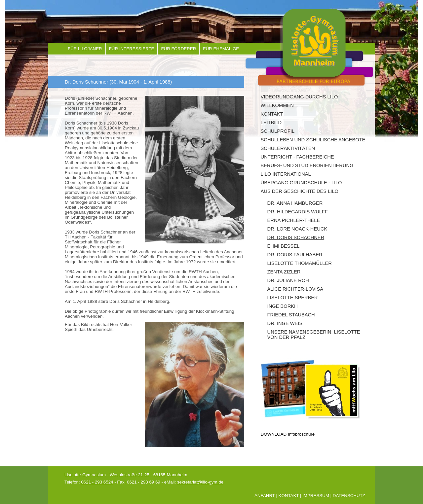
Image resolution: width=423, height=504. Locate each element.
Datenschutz (349, 496)
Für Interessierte (132, 49)
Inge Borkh (283, 306)
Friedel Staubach (291, 315)
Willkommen (277, 105)
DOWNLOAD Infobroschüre (288, 434)
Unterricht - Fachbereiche (297, 157)
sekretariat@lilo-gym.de (200, 482)
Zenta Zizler (284, 272)
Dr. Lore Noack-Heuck (297, 229)
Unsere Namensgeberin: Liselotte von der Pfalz (314, 335)
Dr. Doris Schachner (296, 237)
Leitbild (271, 123)
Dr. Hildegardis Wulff (298, 212)
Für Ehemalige (221, 49)
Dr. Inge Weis (285, 323)
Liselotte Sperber (293, 298)
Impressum (316, 496)
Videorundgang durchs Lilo (299, 97)
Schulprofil (278, 131)
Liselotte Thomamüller (300, 263)
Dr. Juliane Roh (288, 280)
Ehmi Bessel (284, 246)
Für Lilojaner (85, 49)
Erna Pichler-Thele (294, 220)
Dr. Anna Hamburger (295, 203)
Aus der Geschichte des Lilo (300, 191)
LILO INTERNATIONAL (286, 174)
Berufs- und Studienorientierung (307, 165)
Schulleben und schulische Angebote (313, 140)
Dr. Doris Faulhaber (295, 255)
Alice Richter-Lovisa (295, 289)
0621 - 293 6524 (97, 482)
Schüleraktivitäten (288, 148)
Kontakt (272, 114)
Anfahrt (265, 496)
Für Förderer (178, 49)
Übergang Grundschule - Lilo (301, 183)
